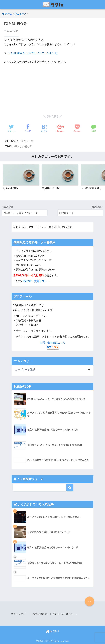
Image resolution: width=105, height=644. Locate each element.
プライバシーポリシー (64, 614)
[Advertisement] (53, 86)
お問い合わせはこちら (53, 342)
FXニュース (27, 141)
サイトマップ (18, 614)
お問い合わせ (40, 614)
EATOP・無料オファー (36, 281)
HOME (52, 631)
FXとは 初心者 (24, 146)
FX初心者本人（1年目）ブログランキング (33, 53)
